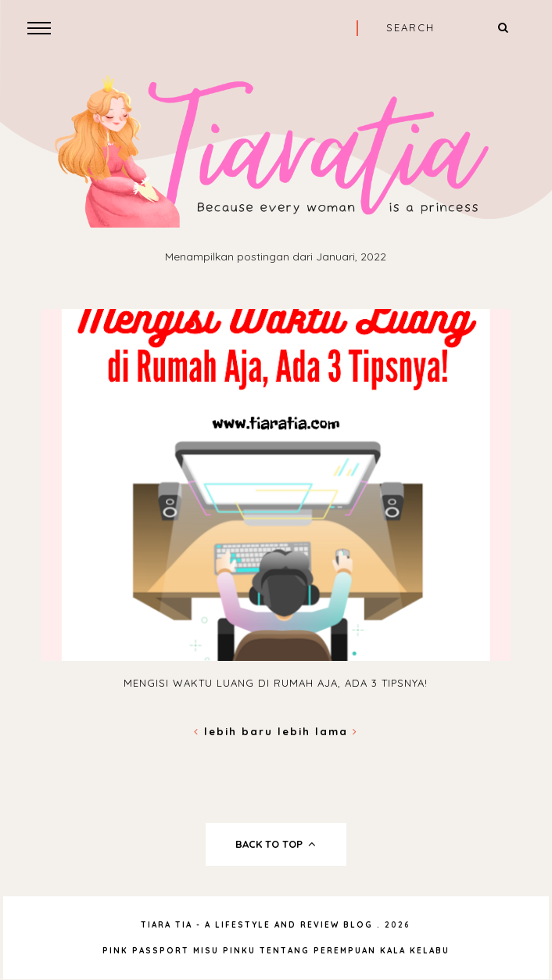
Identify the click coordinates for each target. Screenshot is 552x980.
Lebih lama (318, 731)
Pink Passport (148, 951)
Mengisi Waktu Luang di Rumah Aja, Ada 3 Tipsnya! (276, 683)
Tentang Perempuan (318, 951)
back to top (276, 844)
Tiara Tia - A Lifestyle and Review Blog (257, 925)
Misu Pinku (224, 951)
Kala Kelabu (415, 951)
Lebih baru (236, 731)
